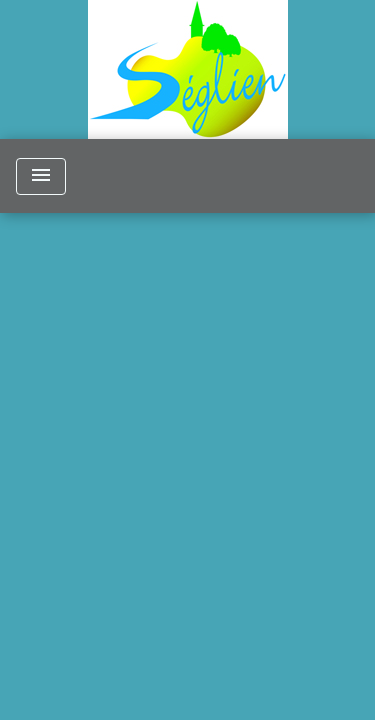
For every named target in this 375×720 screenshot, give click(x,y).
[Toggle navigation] (41, 176)
